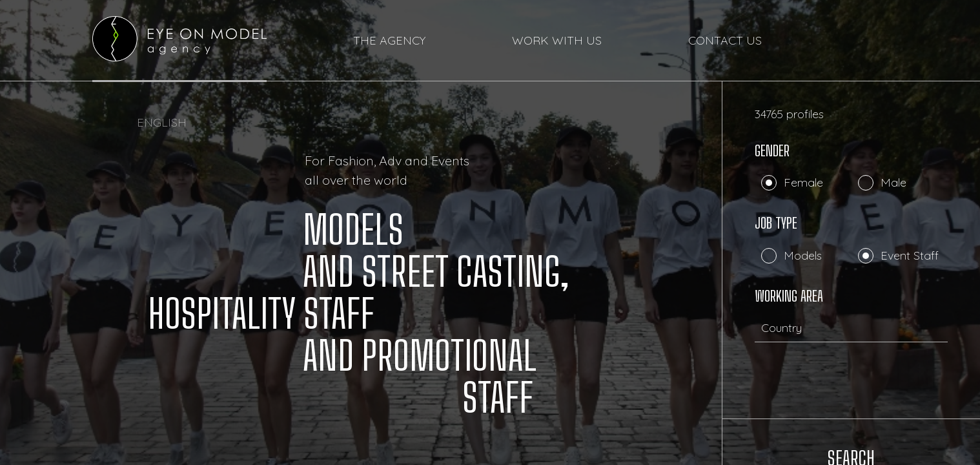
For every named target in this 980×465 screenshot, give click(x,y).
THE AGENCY (389, 41)
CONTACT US (725, 41)
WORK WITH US (557, 41)
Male (893, 182)
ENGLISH (162, 122)
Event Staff (910, 255)
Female (803, 182)
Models (803, 255)
